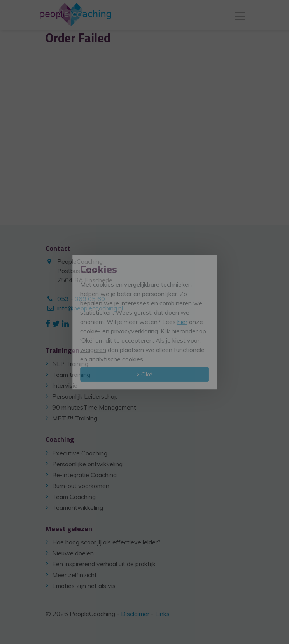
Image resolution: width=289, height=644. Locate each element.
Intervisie (65, 385)
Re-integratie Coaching (84, 475)
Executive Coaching (80, 453)
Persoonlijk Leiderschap (85, 396)
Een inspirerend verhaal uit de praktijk (104, 564)
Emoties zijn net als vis (84, 586)
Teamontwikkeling (78, 507)
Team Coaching (74, 497)
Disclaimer (135, 614)
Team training (71, 374)
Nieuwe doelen (73, 553)
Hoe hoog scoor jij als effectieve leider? (106, 542)
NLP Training (70, 364)
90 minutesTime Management (94, 407)
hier (182, 322)
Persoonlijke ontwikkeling (87, 464)
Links (162, 614)
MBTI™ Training (75, 418)
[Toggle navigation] (240, 15)
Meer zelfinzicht (74, 575)
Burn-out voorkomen (81, 486)
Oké (147, 374)
